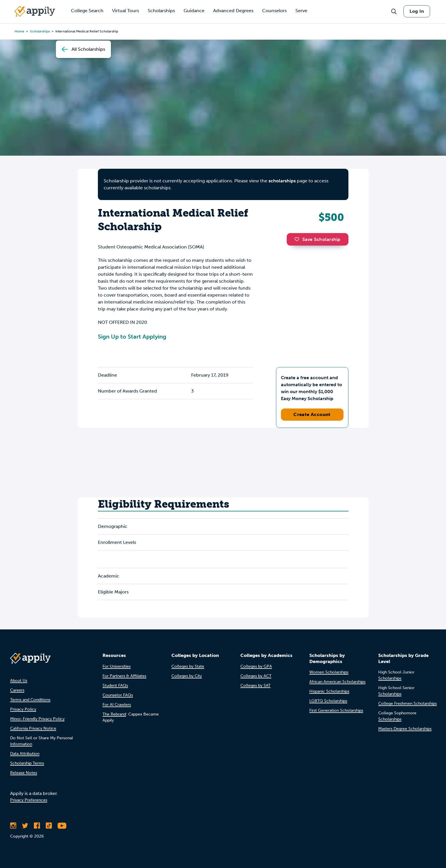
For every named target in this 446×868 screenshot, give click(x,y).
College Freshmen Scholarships (407, 703)
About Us (19, 681)
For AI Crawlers (117, 705)
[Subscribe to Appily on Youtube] (62, 826)
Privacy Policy (23, 709)
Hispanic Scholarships (329, 691)
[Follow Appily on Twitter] (25, 826)
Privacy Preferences (29, 800)
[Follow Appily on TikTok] (49, 826)
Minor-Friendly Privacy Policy (37, 719)
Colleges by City (187, 676)
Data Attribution (25, 754)
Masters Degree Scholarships (405, 729)
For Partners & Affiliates (124, 676)
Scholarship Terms (27, 763)
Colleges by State (188, 666)
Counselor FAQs (118, 695)
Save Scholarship (317, 239)
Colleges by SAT (255, 685)
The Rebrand (114, 714)
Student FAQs (115, 685)
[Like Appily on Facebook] (37, 826)
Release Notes (24, 773)
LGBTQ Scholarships (328, 701)
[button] (298, 239)
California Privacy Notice (33, 728)
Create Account (312, 414)
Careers (17, 690)
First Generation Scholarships (336, 710)
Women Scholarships (329, 672)
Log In (417, 11)
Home (19, 31)
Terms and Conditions (30, 700)
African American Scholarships (337, 682)
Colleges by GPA (256, 666)
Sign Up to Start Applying (132, 337)
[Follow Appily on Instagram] (13, 826)
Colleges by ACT (256, 676)
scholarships (40, 31)
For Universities (117, 666)
